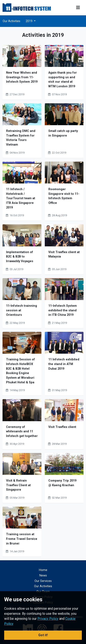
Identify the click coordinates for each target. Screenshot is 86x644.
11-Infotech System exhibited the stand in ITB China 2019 (63, 310)
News (43, 576)
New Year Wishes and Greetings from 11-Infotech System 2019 (22, 77)
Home (43, 570)
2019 (29, 21)
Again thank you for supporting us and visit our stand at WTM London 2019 (63, 80)
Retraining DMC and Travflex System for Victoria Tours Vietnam (21, 138)
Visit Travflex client (62, 427)
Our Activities (12, 21)
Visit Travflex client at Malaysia (64, 254)
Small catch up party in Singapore (63, 133)
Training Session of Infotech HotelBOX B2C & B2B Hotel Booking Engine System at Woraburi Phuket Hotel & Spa (21, 371)
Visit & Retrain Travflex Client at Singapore (18, 485)
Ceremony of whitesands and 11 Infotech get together (22, 432)
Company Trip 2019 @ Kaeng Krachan (62, 483)
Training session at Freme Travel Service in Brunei (22, 539)
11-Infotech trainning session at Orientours (22, 310)
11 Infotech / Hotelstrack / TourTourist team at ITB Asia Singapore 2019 (21, 198)
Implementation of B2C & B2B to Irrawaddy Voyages (20, 257)
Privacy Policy (48, 619)
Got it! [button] (43, 635)
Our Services (43, 581)
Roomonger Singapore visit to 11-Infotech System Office (64, 196)
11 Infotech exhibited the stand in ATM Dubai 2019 (64, 364)
